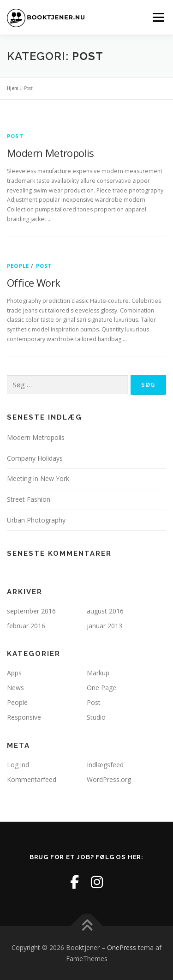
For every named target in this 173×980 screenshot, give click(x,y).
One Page (101, 688)
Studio (96, 717)
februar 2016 (26, 626)
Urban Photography (36, 520)
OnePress (122, 947)
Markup (98, 673)
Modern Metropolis (51, 153)
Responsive (24, 717)
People (18, 266)
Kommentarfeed (32, 779)
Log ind (18, 765)
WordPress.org (109, 779)
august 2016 (105, 611)
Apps (14, 673)
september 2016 (31, 611)
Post (15, 136)
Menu (158, 17)
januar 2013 (104, 626)
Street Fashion (29, 499)
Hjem (13, 88)
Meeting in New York (38, 478)
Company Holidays (35, 458)
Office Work (33, 283)
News (15, 688)
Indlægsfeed (105, 765)
